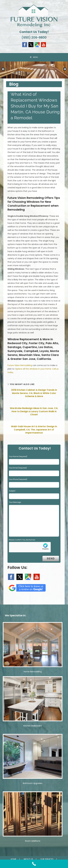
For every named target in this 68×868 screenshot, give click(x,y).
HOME (14, 859)
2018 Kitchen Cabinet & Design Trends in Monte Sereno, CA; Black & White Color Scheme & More (34, 393)
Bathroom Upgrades (33, 783)
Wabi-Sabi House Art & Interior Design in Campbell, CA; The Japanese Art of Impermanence (34, 430)
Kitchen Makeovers (33, 726)
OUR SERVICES (47, 859)
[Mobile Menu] (34, 57)
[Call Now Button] (34, 864)
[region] (34, 70)
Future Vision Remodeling (20, 365)
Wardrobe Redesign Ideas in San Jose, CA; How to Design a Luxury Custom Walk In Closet (34, 411)
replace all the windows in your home (33, 369)
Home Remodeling (33, 672)
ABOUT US (28, 859)
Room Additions (33, 841)
